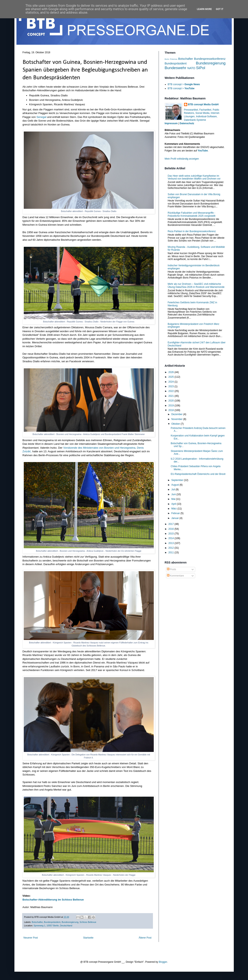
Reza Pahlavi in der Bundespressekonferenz (192, 231)
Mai (174, 499)
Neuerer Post (31, 938)
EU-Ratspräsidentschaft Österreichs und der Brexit (198, 474)
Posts (172, 569)
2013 (171, 543)
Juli (173, 489)
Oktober (176, 424)
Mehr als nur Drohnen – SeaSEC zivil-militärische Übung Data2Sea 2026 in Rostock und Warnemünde (196, 285)
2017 (171, 524)
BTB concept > (184, 84)
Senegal (41, 117)
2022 (171, 391)
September (178, 480)
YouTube (203, 151)
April (174, 504)
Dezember (177, 414)
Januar (175, 518)
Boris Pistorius (171, 59)
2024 (171, 382)
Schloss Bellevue (88, 922)
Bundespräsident (52, 922)
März (174, 509)
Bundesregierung (70, 922)
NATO (191, 68)
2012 (171, 548)
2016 (171, 529)
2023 (171, 386)
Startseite (88, 938)
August (175, 485)
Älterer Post (145, 938)
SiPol (201, 68)
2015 (171, 534)
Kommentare (175, 576)
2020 (171, 401)
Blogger (163, 962)
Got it (220, 9)
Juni (174, 494)
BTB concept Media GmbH (203, 104)
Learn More (204, 9)
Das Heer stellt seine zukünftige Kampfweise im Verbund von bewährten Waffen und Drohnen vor (194, 177)
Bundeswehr (176, 68)
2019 (171, 406)
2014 (171, 538)
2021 (171, 396)
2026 (171, 372)
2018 (171, 410)
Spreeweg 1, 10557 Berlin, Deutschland (53, 926)
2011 (171, 553)
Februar (176, 513)
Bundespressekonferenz (210, 59)
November (177, 419)
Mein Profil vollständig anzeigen (182, 159)
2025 (171, 377)
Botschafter (37, 922)
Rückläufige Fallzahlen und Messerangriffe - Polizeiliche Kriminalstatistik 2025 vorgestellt (192, 214)
